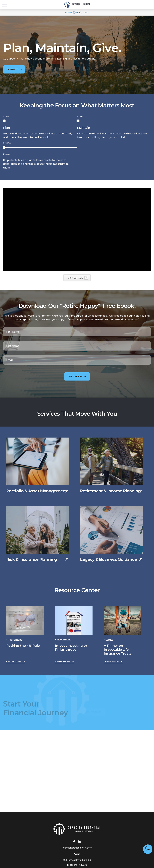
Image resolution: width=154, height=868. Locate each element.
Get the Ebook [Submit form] (77, 376)
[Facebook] (74, 842)
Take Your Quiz (75, 278)
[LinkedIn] (79, 842)
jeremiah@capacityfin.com (77, 848)
